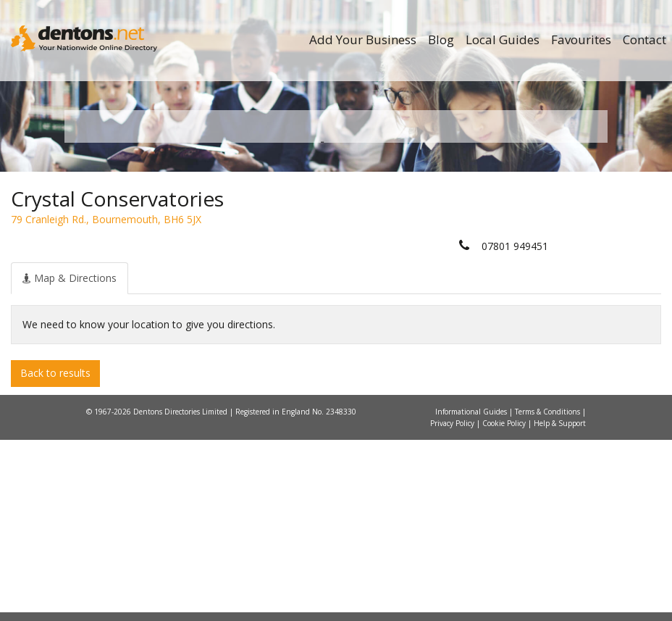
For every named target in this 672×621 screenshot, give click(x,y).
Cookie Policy (505, 604)
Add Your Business (363, 39)
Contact (644, 39)
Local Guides (503, 39)
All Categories (341, 297)
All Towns (145, 297)
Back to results (55, 555)
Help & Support (560, 604)
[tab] (70, 459)
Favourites (581, 39)
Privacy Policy (453, 604)
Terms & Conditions (549, 593)
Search (523, 273)
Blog (441, 39)
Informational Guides (472, 593)
